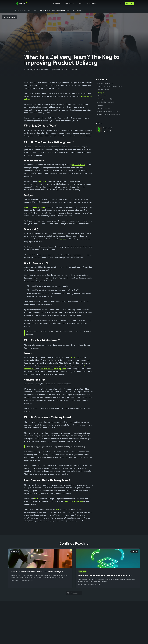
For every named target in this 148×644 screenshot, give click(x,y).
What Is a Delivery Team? (105, 83)
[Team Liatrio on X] (107, 131)
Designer (101, 93)
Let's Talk (129, 3)
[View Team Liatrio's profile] (99, 129)
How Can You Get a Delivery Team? (108, 114)
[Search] (121, 3)
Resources (27, 10)
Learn (81, 3)
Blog (35, 10)
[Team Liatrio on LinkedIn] (104, 131)
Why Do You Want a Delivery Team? (109, 111)
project (63, 239)
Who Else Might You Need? (106, 102)
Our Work (70, 3)
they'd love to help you (73, 501)
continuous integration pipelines (53, 369)
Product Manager (104, 90)
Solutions (57, 3)
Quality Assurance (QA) (106, 99)
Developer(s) (102, 96)
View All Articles (74, 593)
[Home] (18, 10)
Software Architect (104, 108)
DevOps (73, 357)
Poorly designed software (35, 207)
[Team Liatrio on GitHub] (111, 131)
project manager (78, 165)
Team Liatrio (108, 128)
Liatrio (37, 499)
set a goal (42, 181)
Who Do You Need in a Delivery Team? (109, 87)
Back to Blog (9, 17)
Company (92, 3)
